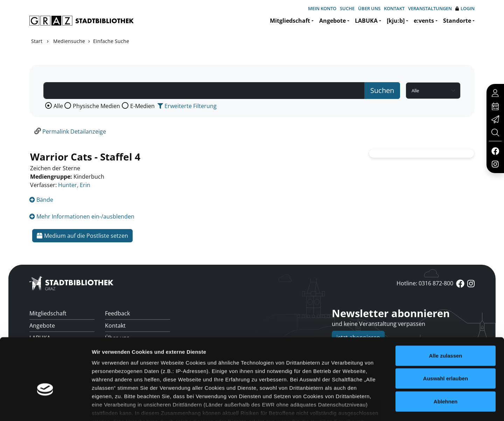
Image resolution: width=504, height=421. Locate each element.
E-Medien (142, 106)
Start (37, 41)
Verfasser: (43, 185)
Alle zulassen (445, 314)
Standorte (457, 21)
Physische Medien (96, 106)
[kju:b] (396, 21)
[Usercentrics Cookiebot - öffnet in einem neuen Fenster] (45, 407)
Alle (58, 106)
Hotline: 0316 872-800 (425, 283)
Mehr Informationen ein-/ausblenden (82, 216)
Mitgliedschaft (290, 21)
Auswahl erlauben (446, 337)
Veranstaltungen (430, 8)
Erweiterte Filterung (187, 106)
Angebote (332, 21)
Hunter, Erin (74, 185)
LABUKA (366, 21)
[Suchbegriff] (204, 91)
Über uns (369, 8)
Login (465, 9)
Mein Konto (322, 8)
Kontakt (394, 8)
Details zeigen (372, 407)
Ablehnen (446, 360)
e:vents (424, 21)
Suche (347, 8)
